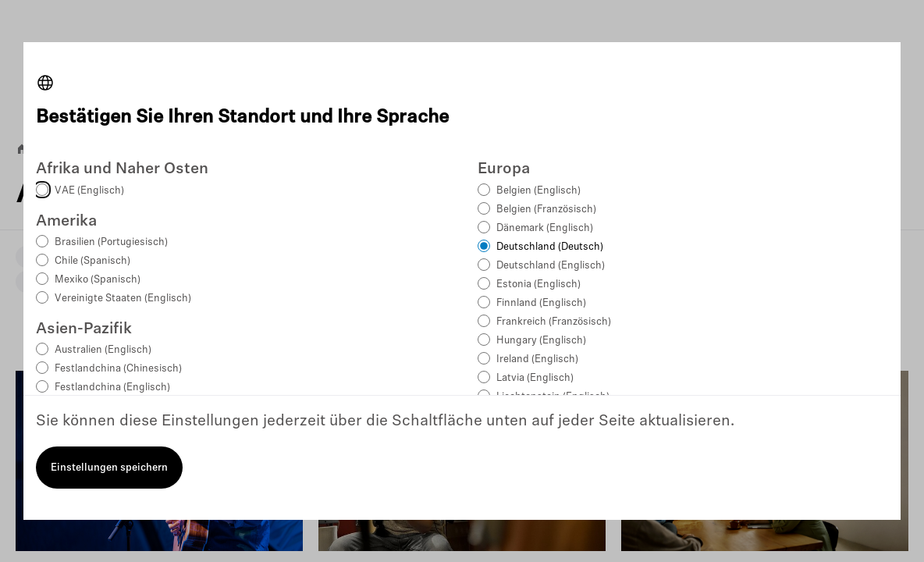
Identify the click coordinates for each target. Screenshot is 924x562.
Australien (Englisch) (103, 350)
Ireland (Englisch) (537, 359)
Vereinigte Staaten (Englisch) (123, 299)
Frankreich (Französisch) (554, 322)
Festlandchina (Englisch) (112, 388)
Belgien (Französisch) (546, 210)
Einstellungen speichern (109, 468)
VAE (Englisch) (89, 191)
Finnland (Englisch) (541, 303)
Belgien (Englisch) (538, 191)
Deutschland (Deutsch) (550, 247)
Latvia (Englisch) (535, 378)
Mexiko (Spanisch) (98, 280)
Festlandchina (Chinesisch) (118, 369)
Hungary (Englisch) (541, 341)
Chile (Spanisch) (92, 261)
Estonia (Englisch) (538, 285)
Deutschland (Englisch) (551, 266)
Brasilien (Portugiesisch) (111, 242)
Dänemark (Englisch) (545, 228)
